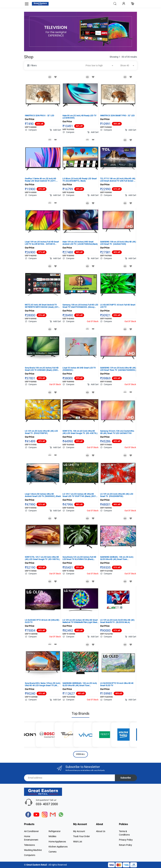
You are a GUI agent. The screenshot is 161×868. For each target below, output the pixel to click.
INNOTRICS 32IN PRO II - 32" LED (40, 116)
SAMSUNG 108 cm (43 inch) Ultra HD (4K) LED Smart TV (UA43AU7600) (118, 243)
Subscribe (126, 778)
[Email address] (70, 778)
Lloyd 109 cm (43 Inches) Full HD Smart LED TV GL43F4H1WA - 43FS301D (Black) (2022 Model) (42, 243)
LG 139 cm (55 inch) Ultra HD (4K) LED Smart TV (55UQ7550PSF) (41, 432)
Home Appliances (57, 842)
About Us (101, 831)
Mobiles (52, 836)
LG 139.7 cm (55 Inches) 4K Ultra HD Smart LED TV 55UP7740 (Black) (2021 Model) (79, 495)
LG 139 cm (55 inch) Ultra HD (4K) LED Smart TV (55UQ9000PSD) (117, 495)
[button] (115, 4)
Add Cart (55, 130)
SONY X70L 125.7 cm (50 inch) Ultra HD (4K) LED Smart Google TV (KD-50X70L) (42, 558)
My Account (79, 831)
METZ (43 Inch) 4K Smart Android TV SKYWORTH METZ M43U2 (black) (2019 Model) (42, 306)
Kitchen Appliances (58, 847)
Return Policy (125, 845)
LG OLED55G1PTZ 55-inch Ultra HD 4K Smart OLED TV (117, 684)
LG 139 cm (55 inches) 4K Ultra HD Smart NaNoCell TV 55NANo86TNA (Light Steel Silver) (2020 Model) (80, 621)
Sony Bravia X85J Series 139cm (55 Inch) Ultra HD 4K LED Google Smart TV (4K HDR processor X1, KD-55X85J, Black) (43, 684)
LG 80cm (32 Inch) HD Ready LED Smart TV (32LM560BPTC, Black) (80, 180)
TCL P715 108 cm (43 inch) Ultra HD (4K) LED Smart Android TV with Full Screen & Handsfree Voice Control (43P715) (118, 180)
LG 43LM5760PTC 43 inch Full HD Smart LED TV (118, 306)
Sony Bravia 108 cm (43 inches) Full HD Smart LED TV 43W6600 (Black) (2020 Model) (42, 369)
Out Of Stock (93, 321)
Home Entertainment (31, 838)
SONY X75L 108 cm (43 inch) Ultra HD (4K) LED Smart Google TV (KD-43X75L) (80, 432)
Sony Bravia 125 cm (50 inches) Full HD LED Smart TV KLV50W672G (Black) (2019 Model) (79, 558)
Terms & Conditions (124, 833)
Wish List (78, 842)
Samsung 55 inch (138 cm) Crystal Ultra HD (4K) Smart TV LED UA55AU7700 (117, 432)
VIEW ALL (80, 754)
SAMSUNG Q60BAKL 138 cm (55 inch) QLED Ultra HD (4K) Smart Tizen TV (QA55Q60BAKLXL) (117, 558)
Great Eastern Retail (37, 865)
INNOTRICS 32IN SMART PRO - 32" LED (117, 116)
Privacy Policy (126, 840)
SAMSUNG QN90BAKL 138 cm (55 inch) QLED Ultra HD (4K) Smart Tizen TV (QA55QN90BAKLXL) (80, 684)
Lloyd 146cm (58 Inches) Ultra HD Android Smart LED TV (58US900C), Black (43, 495)
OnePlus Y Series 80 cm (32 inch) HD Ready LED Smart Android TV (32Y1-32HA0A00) (40, 180)
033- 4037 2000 (47, 804)
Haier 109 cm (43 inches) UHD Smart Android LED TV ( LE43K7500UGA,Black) (80, 243)
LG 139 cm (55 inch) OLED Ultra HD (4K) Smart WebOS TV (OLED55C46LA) (117, 621)
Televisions (29, 845)
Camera (53, 852)
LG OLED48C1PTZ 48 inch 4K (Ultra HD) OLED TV (42, 621)
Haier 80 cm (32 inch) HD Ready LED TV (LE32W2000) (79, 117)
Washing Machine (33, 850)
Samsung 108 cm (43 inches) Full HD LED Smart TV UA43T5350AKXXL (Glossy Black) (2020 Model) (80, 306)
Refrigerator (55, 831)
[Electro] (40, 4)
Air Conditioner (31, 831)
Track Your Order (81, 836)
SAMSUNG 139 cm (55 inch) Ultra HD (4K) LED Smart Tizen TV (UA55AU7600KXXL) (118, 369)
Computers (30, 855)
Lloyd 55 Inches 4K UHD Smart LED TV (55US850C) (79, 369)
